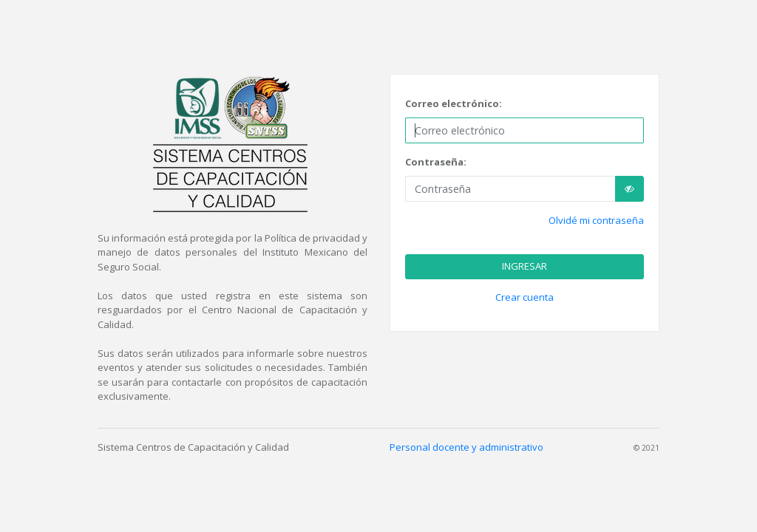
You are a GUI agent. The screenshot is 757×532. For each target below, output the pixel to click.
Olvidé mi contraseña (596, 220)
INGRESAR (525, 266)
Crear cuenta (525, 297)
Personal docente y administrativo (466, 447)
